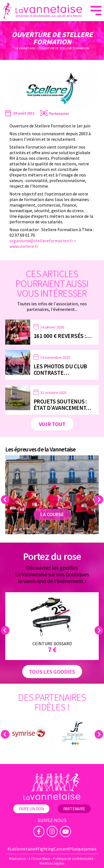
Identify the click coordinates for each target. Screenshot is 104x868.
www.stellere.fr (24, 246)
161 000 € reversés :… (63, 336)
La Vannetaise (25, 48)
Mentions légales (52, 863)
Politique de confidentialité (73, 859)
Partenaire (74, 809)
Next (100, 500)
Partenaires (59, 113)
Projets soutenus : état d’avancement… (62, 405)
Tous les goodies (52, 672)
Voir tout (52, 424)
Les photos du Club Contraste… (60, 369)
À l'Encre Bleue (39, 859)
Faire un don (31, 809)
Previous (6, 500)
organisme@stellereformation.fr (41, 241)
